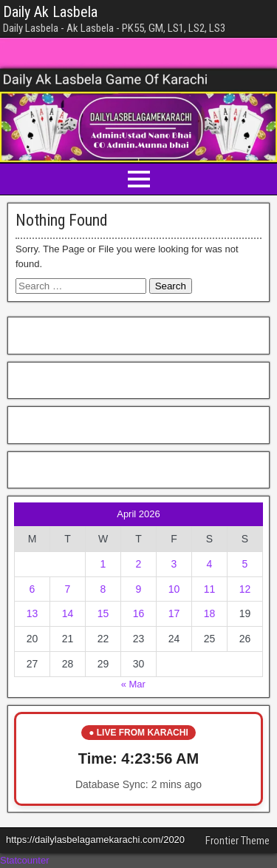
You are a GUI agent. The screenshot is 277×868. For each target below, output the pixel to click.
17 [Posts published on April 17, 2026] (174, 613)
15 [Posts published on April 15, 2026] (103, 613)
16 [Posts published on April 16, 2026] (139, 613)
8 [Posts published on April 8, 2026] (103, 589)
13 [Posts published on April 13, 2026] (33, 613)
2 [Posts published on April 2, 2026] (139, 564)
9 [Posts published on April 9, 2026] (139, 589)
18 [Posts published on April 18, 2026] (210, 613)
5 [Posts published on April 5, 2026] (245, 564)
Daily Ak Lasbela (50, 12)
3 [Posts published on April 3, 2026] (174, 564)
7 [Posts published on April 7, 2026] (68, 589)
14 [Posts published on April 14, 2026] (68, 613)
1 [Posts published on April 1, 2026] (103, 564)
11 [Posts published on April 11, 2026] (210, 589)
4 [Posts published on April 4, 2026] (210, 564)
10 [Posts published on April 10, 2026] (174, 589)
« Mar (133, 684)
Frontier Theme (237, 841)
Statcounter (25, 860)
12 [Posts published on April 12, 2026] (245, 589)
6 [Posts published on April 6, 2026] (33, 589)
